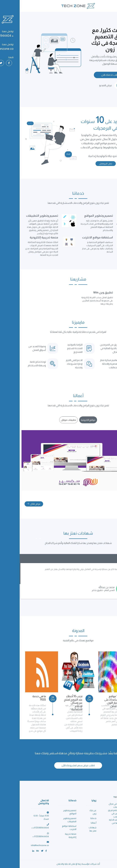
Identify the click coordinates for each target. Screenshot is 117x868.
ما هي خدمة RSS (19, 698)
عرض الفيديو (90, 85)
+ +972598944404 (21, 828)
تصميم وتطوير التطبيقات (50, 820)
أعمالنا (74, 823)
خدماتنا (74, 818)
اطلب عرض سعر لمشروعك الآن (58, 765)
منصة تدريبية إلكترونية (51, 835)
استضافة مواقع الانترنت (50, 828)
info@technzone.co (20, 845)
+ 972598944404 (21, 836)
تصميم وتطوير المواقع (50, 812)
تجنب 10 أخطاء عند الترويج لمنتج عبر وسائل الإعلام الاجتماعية (54, 703)
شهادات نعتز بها (73, 829)
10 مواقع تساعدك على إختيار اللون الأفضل (92, 701)
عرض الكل (14, 504)
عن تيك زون (73, 812)
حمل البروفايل (86, 166)
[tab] (68, 423)
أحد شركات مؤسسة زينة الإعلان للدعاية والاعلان (59, 864)
